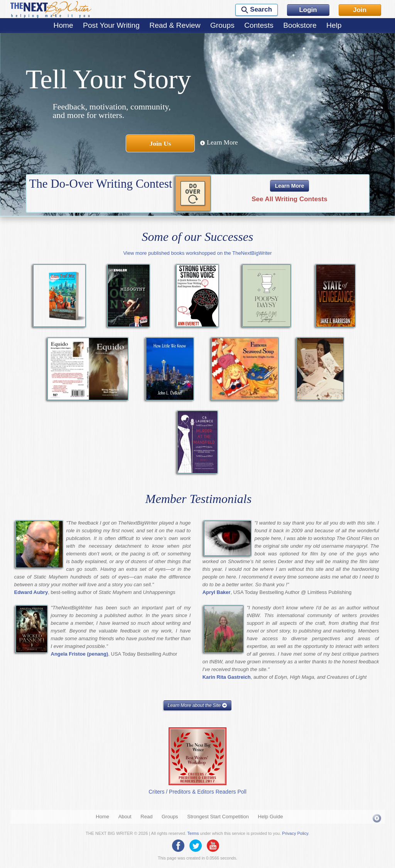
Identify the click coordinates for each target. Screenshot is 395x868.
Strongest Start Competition (218, 817)
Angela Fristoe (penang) (80, 654)
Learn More (219, 142)
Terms (193, 833)
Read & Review (175, 25)
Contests (259, 25)
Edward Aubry (31, 592)
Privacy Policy (295, 833)
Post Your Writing (111, 25)
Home (63, 25)
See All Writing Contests (289, 199)
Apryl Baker (217, 592)
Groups (222, 25)
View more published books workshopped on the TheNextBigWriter (197, 253)
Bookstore (300, 25)
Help (334, 25)
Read (146, 817)
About (125, 817)
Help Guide (271, 817)
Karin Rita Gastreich (227, 677)
